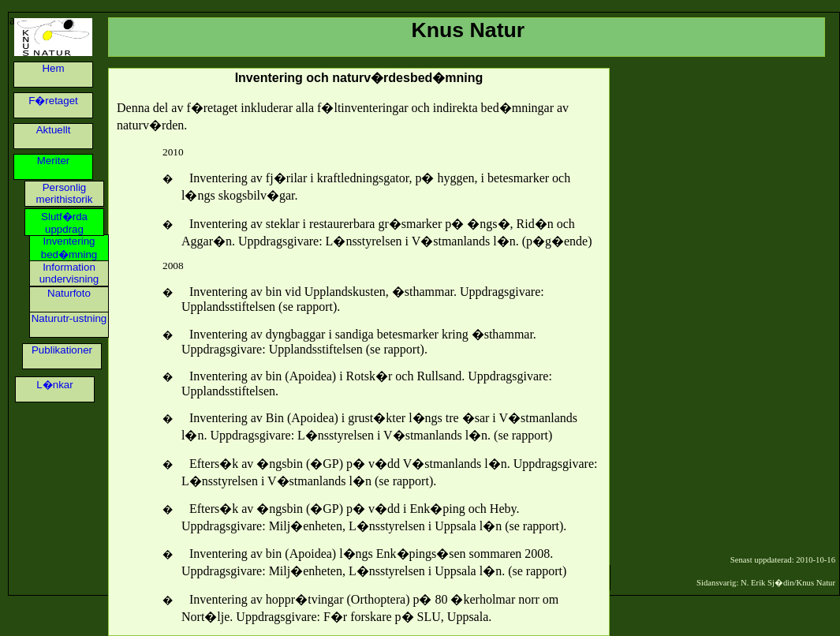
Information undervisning (69, 273)
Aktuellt (54, 130)
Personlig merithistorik (65, 193)
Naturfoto (69, 293)
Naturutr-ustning (69, 318)
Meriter (53, 161)
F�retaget (53, 101)
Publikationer (62, 350)
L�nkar (54, 385)
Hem (53, 68)
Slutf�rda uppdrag (64, 223)
